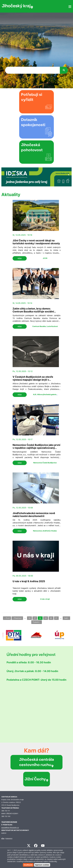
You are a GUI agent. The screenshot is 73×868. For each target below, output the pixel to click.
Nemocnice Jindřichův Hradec (45, 531)
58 (40, 618)
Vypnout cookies (42, 865)
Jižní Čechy (37, 779)
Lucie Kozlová (52, 326)
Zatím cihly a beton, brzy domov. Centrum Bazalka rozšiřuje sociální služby (33, 312)
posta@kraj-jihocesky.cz (10, 828)
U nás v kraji (45, 599)
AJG (35, 394)
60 (51, 618)
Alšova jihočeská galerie (47, 394)
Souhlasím (28, 865)
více (20, 258)
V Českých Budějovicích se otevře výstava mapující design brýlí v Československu (33, 380)
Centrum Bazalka (39, 326)
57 (35, 618)
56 (29, 618)
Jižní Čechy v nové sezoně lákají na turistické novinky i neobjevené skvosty (36, 242)
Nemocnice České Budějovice (45, 463)
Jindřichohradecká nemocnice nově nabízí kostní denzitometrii (34, 515)
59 (46, 618)
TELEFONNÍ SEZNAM (9, 822)
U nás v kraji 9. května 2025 (29, 581)
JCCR (45, 258)
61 (56, 618)
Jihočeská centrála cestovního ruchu (36, 762)
